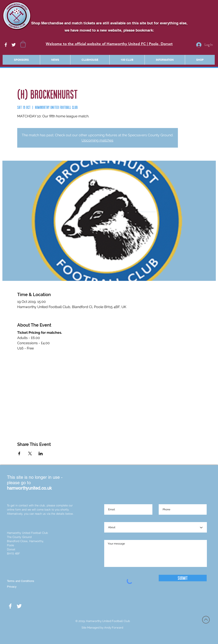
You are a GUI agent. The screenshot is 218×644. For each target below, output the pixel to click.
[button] (23, 44)
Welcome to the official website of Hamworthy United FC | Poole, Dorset (109, 44)
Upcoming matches (97, 140)
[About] (156, 528)
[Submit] (183, 578)
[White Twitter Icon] (14, 45)
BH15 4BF (13, 553)
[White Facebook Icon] (6, 45)
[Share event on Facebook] (19, 453)
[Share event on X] (30, 453)
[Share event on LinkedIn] (41, 453)
